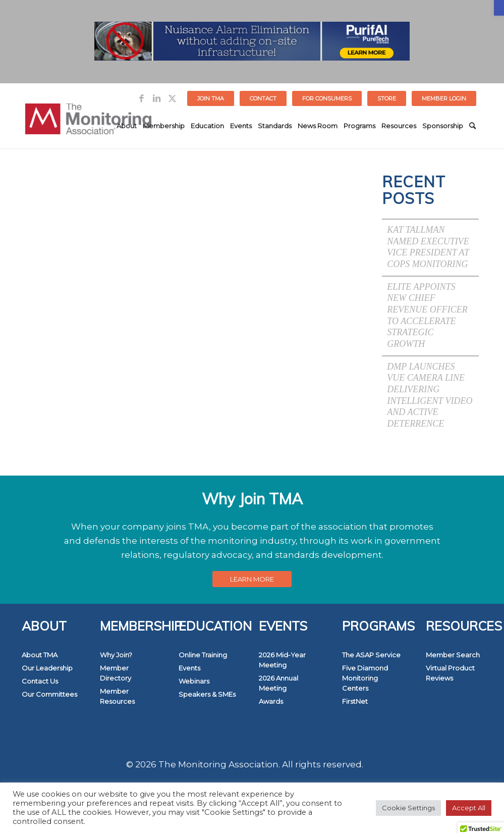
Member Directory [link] (116, 673)
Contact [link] (263, 98)
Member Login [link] (444, 98)
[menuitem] (211, 98)
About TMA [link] (40, 655)
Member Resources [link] (117, 696)
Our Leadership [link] (47, 668)
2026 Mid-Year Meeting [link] (282, 660)
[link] (499, 8)
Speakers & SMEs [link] (207, 694)
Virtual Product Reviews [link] (450, 673)
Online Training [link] (203, 655)
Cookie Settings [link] (408, 808)
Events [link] (189, 668)
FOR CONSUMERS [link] (327, 98)
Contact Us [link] (40, 681)
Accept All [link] (469, 808)
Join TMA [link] (211, 98)
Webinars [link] (194, 681)
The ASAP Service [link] (371, 655)
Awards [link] (271, 701)
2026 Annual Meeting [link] (278, 683)
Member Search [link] (453, 655)
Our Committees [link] (49, 694)
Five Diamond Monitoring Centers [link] (365, 678)
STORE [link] (387, 98)
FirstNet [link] (355, 701)
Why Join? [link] (116, 655)
